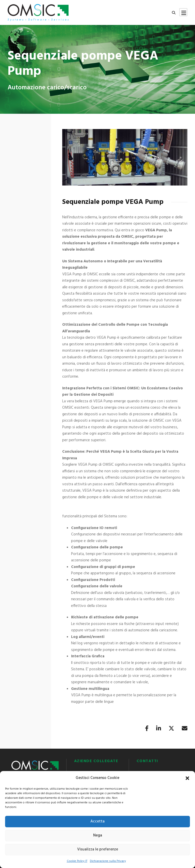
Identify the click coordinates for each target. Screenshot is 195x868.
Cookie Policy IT (77, 861)
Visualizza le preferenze (98, 849)
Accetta (97, 821)
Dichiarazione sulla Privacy (108, 861)
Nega (98, 835)
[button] (187, 778)
